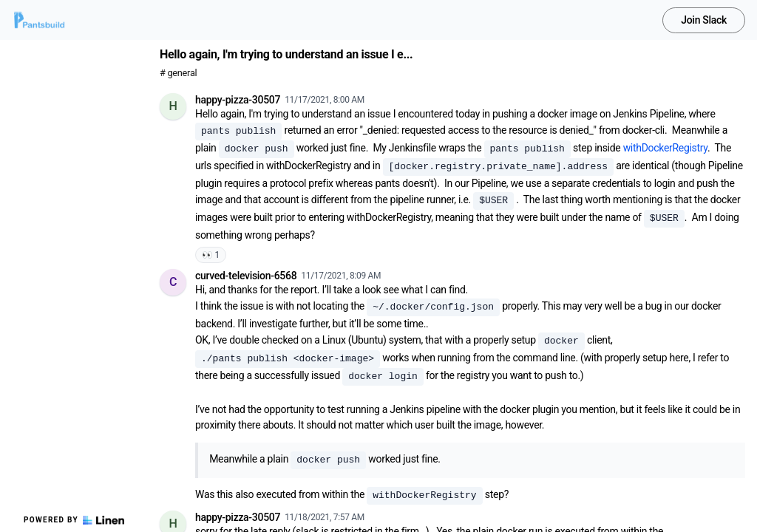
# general (178, 73)
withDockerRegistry (665, 148)
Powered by (74, 520)
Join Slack (704, 20)
